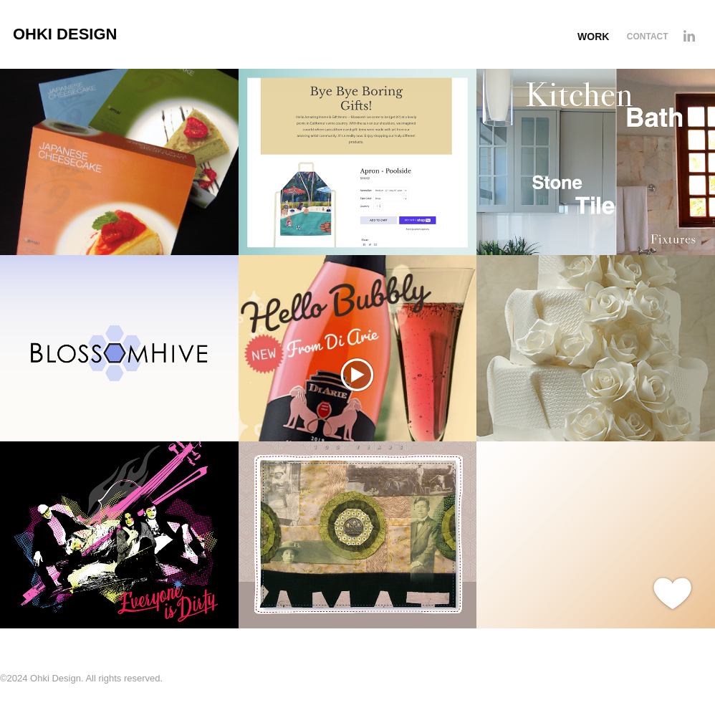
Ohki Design (65, 34)
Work (593, 37)
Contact (648, 37)
